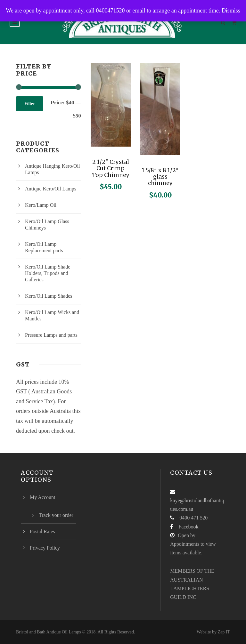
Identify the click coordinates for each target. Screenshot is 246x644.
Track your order (56, 515)
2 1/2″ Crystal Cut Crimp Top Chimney (111, 169)
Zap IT (224, 632)
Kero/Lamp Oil (41, 205)
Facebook (188, 527)
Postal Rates (42, 531)
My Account (43, 497)
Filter (30, 104)
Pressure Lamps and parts (51, 335)
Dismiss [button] (231, 11)
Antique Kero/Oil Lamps (51, 189)
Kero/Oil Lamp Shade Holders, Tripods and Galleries (48, 273)
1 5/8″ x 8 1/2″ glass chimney (160, 177)
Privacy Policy (45, 548)
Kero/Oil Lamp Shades (49, 296)
